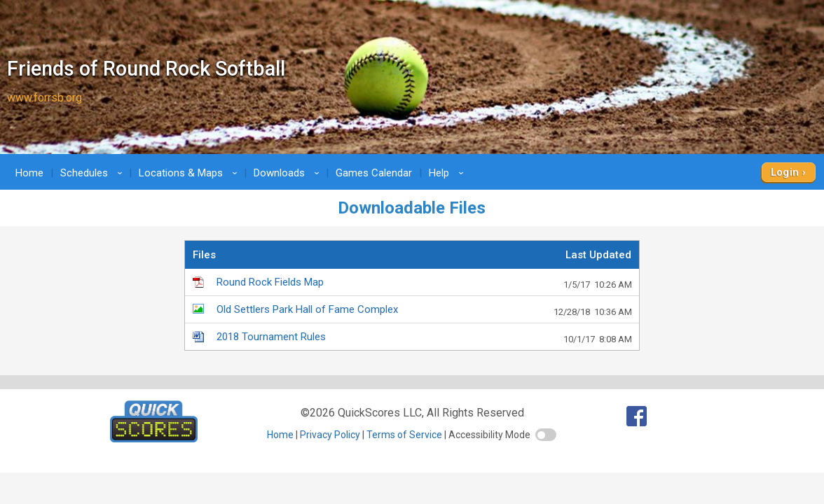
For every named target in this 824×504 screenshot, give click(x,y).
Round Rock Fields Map (424, 283)
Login (785, 172)
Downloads (289, 173)
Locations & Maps (190, 173)
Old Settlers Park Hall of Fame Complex (424, 310)
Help (448, 173)
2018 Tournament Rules (424, 337)
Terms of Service (404, 435)
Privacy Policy (330, 435)
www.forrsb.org (44, 98)
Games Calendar (374, 173)
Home (29, 173)
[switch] (546, 435)
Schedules (94, 173)
